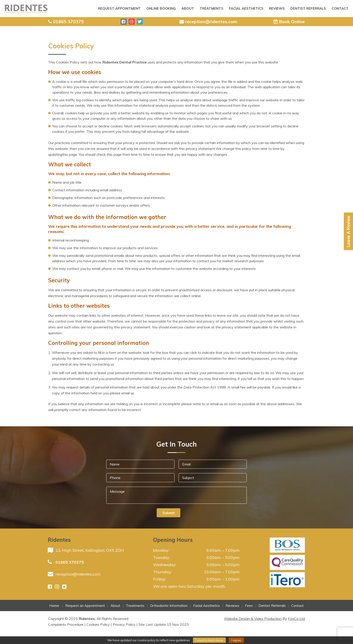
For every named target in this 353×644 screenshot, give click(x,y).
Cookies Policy (98, 624)
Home (54, 606)
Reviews (277, 8)
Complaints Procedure (66, 624)
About (188, 8)
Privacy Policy (124, 624)
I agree (236, 640)
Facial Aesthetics (246, 8)
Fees (249, 606)
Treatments (212, 8)
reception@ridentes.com (78, 574)
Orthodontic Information (169, 606)
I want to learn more (209, 640)
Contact (340, 8)
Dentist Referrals (308, 8)
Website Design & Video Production (253, 619)
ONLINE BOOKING (161, 8)
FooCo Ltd (296, 619)
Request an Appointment (85, 606)
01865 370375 (70, 562)
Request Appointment (119, 8)
